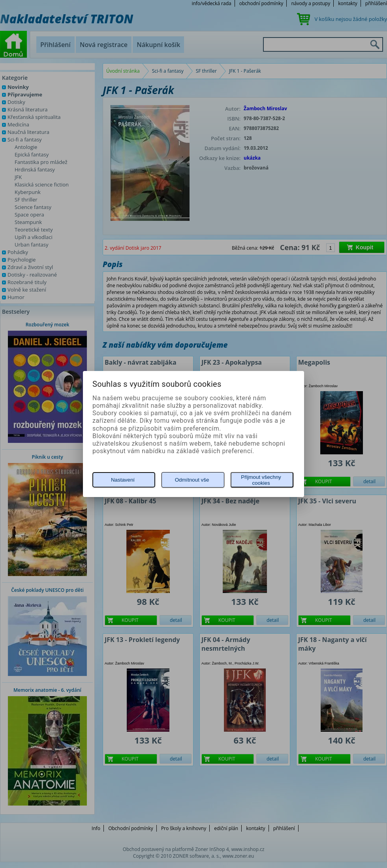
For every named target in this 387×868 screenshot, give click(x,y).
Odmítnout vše (192, 480)
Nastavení (123, 480)
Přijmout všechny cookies (261, 480)
